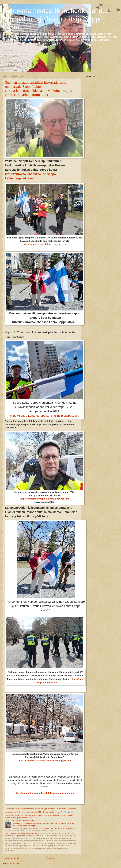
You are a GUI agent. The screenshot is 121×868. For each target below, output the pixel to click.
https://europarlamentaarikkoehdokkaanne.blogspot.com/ (45, 793)
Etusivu (50, 858)
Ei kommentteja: (49, 812)
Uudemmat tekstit (11, 858)
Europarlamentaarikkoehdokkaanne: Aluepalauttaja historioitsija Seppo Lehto (55, 19)
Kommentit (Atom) (13, 863)
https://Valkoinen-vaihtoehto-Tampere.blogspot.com (45, 761)
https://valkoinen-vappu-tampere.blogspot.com (45, 499)
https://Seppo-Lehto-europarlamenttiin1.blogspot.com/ (45, 416)
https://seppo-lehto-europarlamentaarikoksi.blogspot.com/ (56, 828)
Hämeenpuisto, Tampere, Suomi (23, 820)
